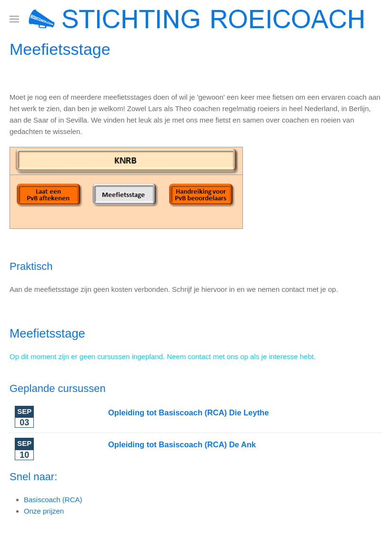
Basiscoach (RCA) (53, 500)
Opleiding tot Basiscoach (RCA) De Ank (182, 444)
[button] (14, 19)
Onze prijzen (44, 511)
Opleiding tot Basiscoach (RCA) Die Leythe (188, 412)
